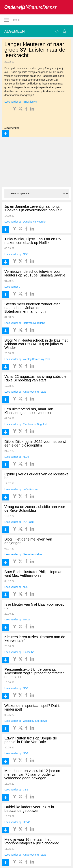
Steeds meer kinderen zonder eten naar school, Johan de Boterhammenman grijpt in (32, 308)
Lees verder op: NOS (16, 254)
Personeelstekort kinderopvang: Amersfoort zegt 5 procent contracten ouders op (34, 673)
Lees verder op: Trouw (17, 620)
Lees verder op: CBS (16, 790)
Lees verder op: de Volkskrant (21, 489)
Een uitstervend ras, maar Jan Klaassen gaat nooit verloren (29, 411)
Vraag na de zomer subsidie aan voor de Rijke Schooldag (35, 509)
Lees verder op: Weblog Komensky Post (27, 359)
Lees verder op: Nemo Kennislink (23, 554)
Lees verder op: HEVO (17, 822)
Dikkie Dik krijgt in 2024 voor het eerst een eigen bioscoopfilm (35, 443)
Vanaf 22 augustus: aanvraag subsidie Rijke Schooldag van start (35, 378)
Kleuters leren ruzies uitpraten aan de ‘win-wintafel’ (35, 639)
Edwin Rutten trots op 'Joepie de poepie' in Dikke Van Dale (31, 740)
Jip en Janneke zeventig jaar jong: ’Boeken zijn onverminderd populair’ (33, 208)
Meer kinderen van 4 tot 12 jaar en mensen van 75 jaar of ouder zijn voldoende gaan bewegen (32, 774)
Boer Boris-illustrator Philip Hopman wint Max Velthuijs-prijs (33, 574)
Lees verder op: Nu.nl (17, 457)
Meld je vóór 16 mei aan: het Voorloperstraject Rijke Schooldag (32, 841)
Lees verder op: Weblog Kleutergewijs (26, 721)
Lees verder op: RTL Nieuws (21, 102)
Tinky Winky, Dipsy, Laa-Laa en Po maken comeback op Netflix (33, 241)
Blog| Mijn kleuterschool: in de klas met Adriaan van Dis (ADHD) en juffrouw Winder (36, 344)
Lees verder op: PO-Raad (19, 522)
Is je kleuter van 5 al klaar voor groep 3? (34, 606)
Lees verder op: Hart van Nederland (25, 323)
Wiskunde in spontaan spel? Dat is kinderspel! (32, 707)
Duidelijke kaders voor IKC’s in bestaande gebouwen (29, 809)
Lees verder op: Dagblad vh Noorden (25, 222)
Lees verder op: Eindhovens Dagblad (25, 424)
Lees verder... (12, 287)
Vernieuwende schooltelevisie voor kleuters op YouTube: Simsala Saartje (35, 273)
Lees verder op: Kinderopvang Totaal (25, 392)
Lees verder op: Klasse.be (19, 652)
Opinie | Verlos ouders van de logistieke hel (36, 476)
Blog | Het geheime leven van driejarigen (28, 541)
